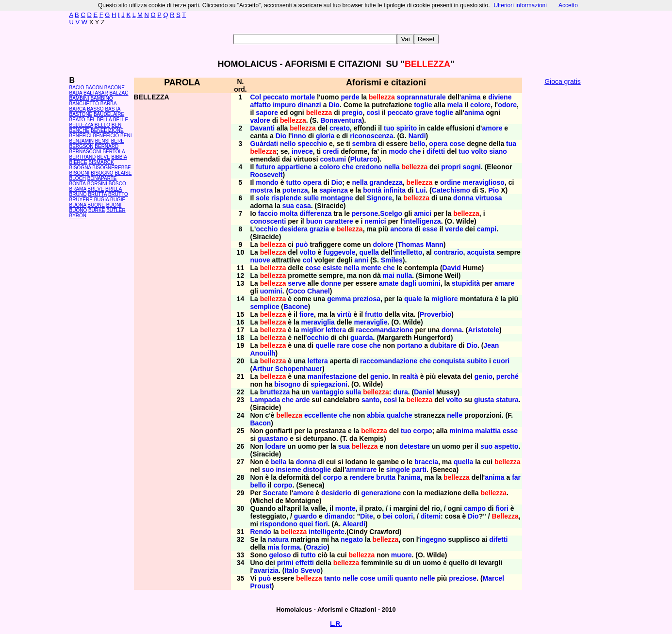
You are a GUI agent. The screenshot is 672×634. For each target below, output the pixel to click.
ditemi (431, 516)
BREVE (96, 189)
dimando (339, 516)
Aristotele (484, 330)
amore (492, 128)
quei (306, 524)
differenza (315, 213)
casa (303, 206)
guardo (305, 516)
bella (279, 462)
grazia (319, 229)
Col (256, 97)
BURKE (97, 210)
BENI (126, 136)
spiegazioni (329, 384)
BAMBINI (79, 98)
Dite (366, 516)
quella (369, 252)
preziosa (367, 299)
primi (285, 563)
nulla (404, 276)
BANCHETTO (84, 104)
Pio (493, 190)
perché (508, 376)
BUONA (78, 205)
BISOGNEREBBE (111, 168)
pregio (352, 113)
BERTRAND (83, 157)
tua (511, 144)
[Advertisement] (563, 238)
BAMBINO (101, 98)
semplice (265, 307)
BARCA (78, 109)
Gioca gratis (563, 81)
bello (418, 144)
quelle (325, 345)
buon (314, 221)
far (516, 477)
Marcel (493, 578)
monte (345, 508)
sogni (472, 167)
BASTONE (81, 114)
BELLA (105, 120)
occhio (267, 229)
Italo (292, 570)
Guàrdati (264, 144)
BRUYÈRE (81, 200)
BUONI (114, 205)
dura (400, 392)
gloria (325, 136)
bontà (372, 190)
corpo (423, 431)
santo (370, 400)
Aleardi (354, 524)
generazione (381, 493)
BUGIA (102, 200)
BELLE (121, 120)
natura (278, 539)
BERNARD (107, 146)
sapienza (334, 190)
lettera (336, 330)
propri (451, 167)
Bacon (261, 423)
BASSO (95, 109)
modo (398, 151)
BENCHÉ (80, 130)
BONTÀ (78, 184)
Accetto (568, 5)
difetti (436, 151)
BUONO (78, 210)
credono (369, 167)
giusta (484, 400)
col (308, 260)
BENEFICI (81, 136)
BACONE (115, 88)
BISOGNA (80, 168)
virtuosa (489, 198)
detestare (415, 446)
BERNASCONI (85, 152)
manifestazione (332, 376)
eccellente (321, 415)
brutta (386, 477)
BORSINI (97, 184)
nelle (455, 415)
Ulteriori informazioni (520, 5)
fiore (307, 314)
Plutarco (364, 159)
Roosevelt (267, 175)
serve (297, 283)
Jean (491, 345)
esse (430, 229)
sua (288, 206)
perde (350, 97)
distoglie (317, 470)
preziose (463, 578)
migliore (444, 299)
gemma (339, 299)
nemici (375, 221)
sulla (353, 392)
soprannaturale (421, 97)
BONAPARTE (102, 178)
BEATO (77, 120)
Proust (261, 586)
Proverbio (435, 314)
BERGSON (82, 146)
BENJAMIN (82, 141)
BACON (94, 88)
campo (475, 508)
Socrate (275, 493)
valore (260, 120)
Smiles (392, 260)
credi (331, 151)
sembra (364, 144)
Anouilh (263, 353)
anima (471, 97)
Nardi (417, 136)
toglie (423, 105)
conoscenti (268, 221)
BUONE (96, 205)
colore (480, 105)
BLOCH (78, 178)
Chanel (319, 291)
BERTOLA (114, 152)
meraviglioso (484, 182)
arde (303, 400)
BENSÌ (102, 141)
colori (404, 516)
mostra (262, 190)
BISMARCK (101, 162)
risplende (286, 198)
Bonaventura (341, 120)
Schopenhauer (299, 369)
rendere (362, 477)
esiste (332, 268)
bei (388, 516)
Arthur (263, 369)
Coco (297, 291)
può (302, 244)
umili (385, 578)
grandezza (386, 182)
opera (438, 144)
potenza (295, 190)
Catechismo (451, 190)
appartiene (295, 167)
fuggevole (339, 252)
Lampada (265, 400)
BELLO (102, 125)
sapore (267, 113)
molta (288, 213)
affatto (261, 105)
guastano (273, 439)
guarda (362, 338)
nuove (260, 260)
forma (290, 547)
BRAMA (78, 189)
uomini (429, 283)
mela (455, 105)
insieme (288, 470)
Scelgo (391, 213)
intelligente (327, 532)
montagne (337, 198)
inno (299, 136)
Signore (379, 198)
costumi (333, 159)
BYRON (78, 216)
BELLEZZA (81, 125)
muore (402, 555)
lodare (276, 446)
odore (507, 105)
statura (507, 400)
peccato (276, 97)
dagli (408, 283)
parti (419, 470)
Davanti (263, 128)
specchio (313, 144)
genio (379, 376)
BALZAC (119, 93)
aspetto (507, 446)
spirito (407, 128)
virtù (344, 314)
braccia (426, 462)
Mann (434, 244)
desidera (294, 229)
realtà (409, 376)
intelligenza (422, 221)
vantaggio (328, 392)
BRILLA (114, 189)
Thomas (411, 244)
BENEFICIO (106, 136)
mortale (303, 97)
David (452, 268)
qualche (400, 415)
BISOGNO (102, 173)
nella (392, 167)
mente (371, 268)
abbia (376, 415)
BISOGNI (80, 173)
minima (461, 431)
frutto (374, 314)
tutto (293, 182)
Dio (334, 105)
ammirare (361, 470)
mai (389, 276)
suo (486, 446)
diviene (500, 97)
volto (479, 151)
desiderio (336, 493)
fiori (502, 508)
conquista (449, 361)
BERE (118, 141)
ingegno (433, 539)
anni (361, 260)
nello (288, 144)
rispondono (279, 524)
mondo (267, 182)
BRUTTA (97, 194)
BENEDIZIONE (107, 130)
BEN (117, 125)
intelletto (408, 252)
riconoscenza (371, 136)
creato (340, 128)
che (415, 151)
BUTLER (116, 210)
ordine (451, 182)
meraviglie (371, 322)
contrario (449, 252)
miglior (313, 330)
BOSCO (117, 184)
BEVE (104, 157)
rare (343, 345)
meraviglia (318, 322)
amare (504, 283)
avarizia (266, 570)
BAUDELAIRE (109, 114)
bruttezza (275, 392)
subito (477, 361)
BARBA (108, 104)
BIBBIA (119, 157)
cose (457, 144)
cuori (501, 361)
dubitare (443, 345)
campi (487, 229)
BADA (76, 93)
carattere (339, 221)
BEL (91, 120)
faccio (268, 213)
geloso (280, 555)
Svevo (310, 570)
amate (389, 283)
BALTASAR (96, 93)
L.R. (336, 624)
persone (365, 213)
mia (273, 547)
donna (463, 198)
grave (424, 113)
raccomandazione (384, 330)
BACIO (77, 88)
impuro (284, 105)
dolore (383, 244)
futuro (265, 167)
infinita (394, 190)
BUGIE (118, 200)
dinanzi (310, 105)
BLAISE (123, 173)
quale (413, 299)
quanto (406, 578)
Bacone (296, 307)
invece (302, 151)
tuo (389, 128)
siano (498, 151)
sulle (311, 198)
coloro (330, 167)
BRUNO (78, 194)
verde (454, 229)
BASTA (113, 109)
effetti (305, 563)
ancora (401, 229)
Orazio (317, 547)
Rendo (261, 532)
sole (262, 198)
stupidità (466, 283)
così (373, 113)
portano (410, 345)
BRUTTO (118, 194)
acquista (481, 252)
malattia (488, 431)
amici (423, 213)
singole (398, 470)
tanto (332, 578)
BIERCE (78, 162)
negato (352, 539)
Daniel (424, 392)
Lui (420, 190)
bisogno (287, 384)
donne (331, 283)
